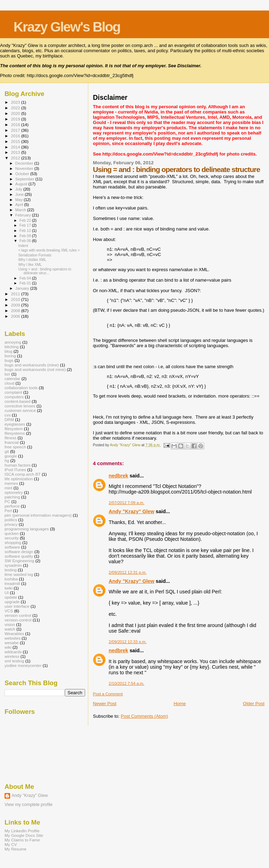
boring (10, 356)
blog (8, 351)
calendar (12, 378)
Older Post (254, 704)
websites (13, 638)
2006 (16, 316)
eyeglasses (15, 424)
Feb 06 (26, 241)
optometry (14, 492)
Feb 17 (26, 225)
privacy (11, 524)
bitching (12, 347)
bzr (7, 374)
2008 (16, 311)
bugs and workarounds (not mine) (35, 369)
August (22, 184)
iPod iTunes (15, 470)
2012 (16, 158)
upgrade (12, 602)
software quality (19, 556)
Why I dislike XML (32, 260)
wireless (12, 656)
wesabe (12, 643)
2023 (16, 102)
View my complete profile (29, 805)
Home (180, 704)
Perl (8, 511)
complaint (13, 392)
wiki (8, 647)
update (11, 597)
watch (10, 629)
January (23, 288)
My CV (11, 844)
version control (18, 615)
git (7, 451)
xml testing (14, 661)
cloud (9, 383)
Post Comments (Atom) (144, 716)
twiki (9, 588)
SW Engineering (19, 561)
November (25, 168)
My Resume (16, 849)
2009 (16, 305)
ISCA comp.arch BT (23, 474)
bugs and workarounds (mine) (32, 365)
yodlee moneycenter (23, 665)
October (23, 174)
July (19, 189)
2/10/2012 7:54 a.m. (126, 683)
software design (19, 552)
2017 (16, 130)
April (20, 205)
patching (12, 497)
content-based (18, 401)
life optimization (19, 479)
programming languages (27, 529)
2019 (16, 119)
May (20, 200)
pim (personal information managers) (38, 515)
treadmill (12, 583)
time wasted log (19, 574)
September (26, 179)
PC (7, 501)
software (12, 547)
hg (7, 460)
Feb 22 (26, 220)
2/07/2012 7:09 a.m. (126, 503)
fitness (11, 438)
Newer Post (105, 704)
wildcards (13, 652)
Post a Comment (108, 694)
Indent (23, 246)
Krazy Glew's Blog (67, 27)
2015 (16, 141)
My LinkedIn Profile (22, 831)
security (12, 538)
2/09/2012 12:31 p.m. (127, 572)
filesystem (14, 429)
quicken (12, 533)
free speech (15, 447)
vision (10, 624)
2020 (16, 113)
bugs (9, 360)
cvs (8, 415)
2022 (16, 108)
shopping (13, 542)
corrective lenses (20, 406)
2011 (16, 294)
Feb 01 (26, 283)
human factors (18, 465)
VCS (9, 611)
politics (11, 520)
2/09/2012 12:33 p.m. (127, 642)
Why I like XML (30, 265)
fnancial (12, 442)
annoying (13, 342)
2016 (16, 136)
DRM (9, 419)
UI (7, 593)
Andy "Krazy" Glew (131, 511)
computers (14, 397)
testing (11, 570)
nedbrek (118, 476)
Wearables (14, 633)
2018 (16, 125)
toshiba (11, 579)
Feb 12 (26, 230)
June (20, 194)
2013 (16, 152)
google (11, 456)
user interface (17, 606)
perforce (12, 506)
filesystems (15, 433)
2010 (16, 299)
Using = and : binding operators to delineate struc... (45, 271)
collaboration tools (21, 388)
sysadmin (13, 565)
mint (8, 488)
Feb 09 (26, 236)
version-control (18, 620)
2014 (16, 147)
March (21, 210)
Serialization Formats (35, 255)
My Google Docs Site (24, 835)
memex (11, 483)
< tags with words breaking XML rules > (49, 250)
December (25, 163)
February (24, 215)
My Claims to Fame (22, 840)
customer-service (20, 410)
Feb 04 (26, 278)
